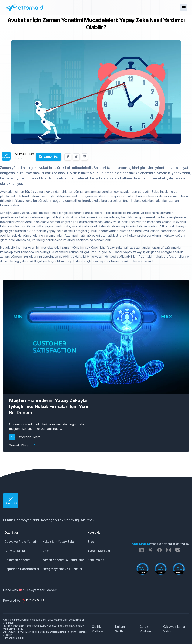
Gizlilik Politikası (98, 629)
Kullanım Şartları (121, 629)
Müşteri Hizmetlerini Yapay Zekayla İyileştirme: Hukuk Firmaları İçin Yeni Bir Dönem (49, 406)
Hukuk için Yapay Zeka (58, 542)
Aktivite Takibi (15, 551)
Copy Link (51, 157)
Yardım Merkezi (99, 551)
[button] (184, 8)
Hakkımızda (96, 560)
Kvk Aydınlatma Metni (174, 629)
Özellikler (11, 533)
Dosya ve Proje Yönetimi (22, 542)
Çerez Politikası (146, 629)
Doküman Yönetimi (18, 560)
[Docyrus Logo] (34, 601)
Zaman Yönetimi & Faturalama (63, 560)
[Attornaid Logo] (24, 8)
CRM (46, 551)
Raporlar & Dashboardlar (22, 569)
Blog (91, 542)
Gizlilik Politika (141, 544)
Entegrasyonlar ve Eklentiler (62, 569)
